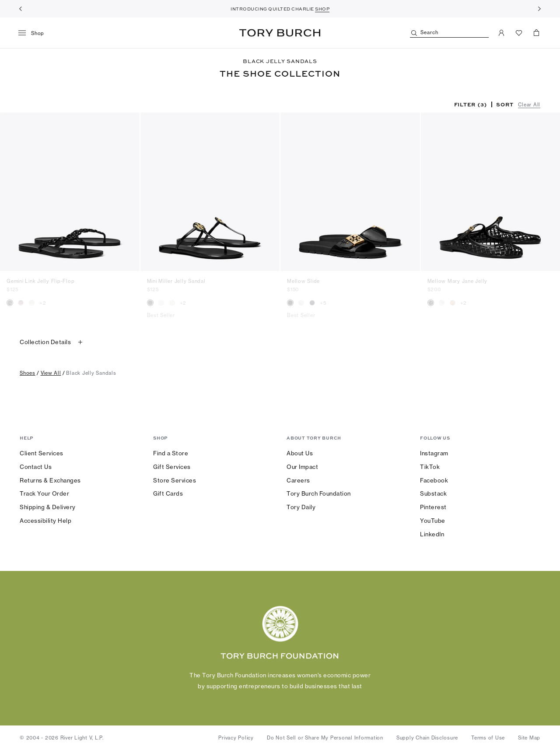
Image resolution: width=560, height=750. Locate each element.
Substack (433, 493)
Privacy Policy (236, 738)
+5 (323, 303)
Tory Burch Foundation (319, 493)
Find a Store (171, 453)
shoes (28, 373)
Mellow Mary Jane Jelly (458, 281)
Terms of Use (488, 738)
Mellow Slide (303, 281)
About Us (300, 453)
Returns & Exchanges (50, 480)
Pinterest (433, 507)
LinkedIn (432, 534)
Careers (298, 480)
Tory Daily (301, 507)
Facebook (434, 480)
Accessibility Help (45, 521)
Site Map (529, 738)
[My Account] (501, 33)
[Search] (449, 33)
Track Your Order (44, 493)
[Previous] (21, 9)
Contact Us (36, 467)
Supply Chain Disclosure (427, 738)
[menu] (34, 33)
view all (51, 373)
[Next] (539, 9)
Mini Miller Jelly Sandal (176, 281)
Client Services (42, 453)
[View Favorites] (519, 33)
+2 (43, 303)
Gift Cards (168, 493)
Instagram (434, 453)
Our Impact (302, 467)
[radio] (10, 303)
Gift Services (172, 467)
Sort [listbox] (505, 104)
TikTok (430, 467)
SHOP (322, 9)
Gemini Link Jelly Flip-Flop (40, 281)
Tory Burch (280, 33)
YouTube (433, 521)
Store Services (175, 480)
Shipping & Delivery (48, 507)
